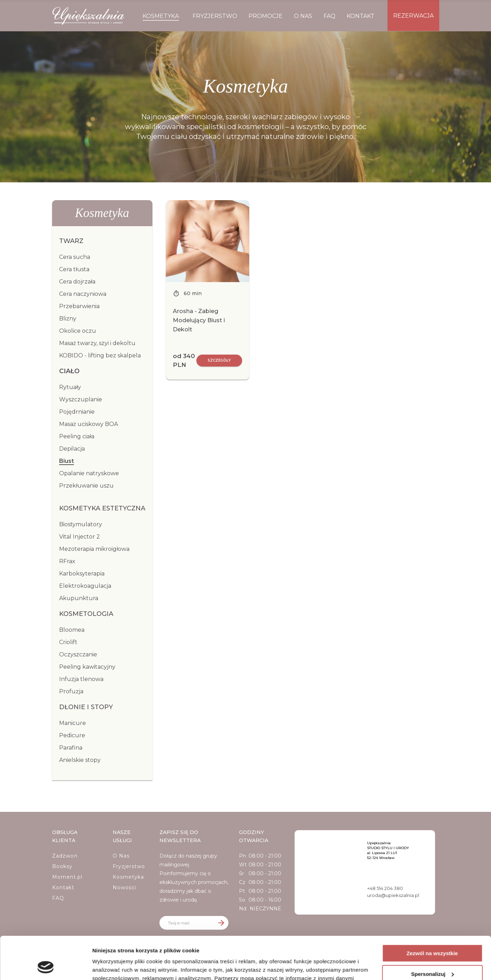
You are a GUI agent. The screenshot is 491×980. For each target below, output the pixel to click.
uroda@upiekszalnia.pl (393, 895)
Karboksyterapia (82, 574)
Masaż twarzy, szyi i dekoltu (97, 343)
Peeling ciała (77, 436)
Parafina (71, 748)
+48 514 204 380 (385, 888)
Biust (67, 461)
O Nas (121, 856)
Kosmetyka (128, 877)
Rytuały (70, 387)
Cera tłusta (74, 269)
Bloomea (72, 630)
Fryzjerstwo (129, 866)
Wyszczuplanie (81, 399)
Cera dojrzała (77, 282)
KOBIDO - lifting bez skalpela (100, 355)
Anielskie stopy (80, 760)
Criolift (68, 642)
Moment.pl (67, 877)
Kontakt (63, 887)
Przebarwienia (79, 306)
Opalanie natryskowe (89, 473)
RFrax (67, 561)
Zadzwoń (65, 856)
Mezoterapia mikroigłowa (94, 549)
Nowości (124, 887)
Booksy (62, 866)
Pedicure (72, 735)
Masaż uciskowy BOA (89, 424)
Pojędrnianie (77, 412)
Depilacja (72, 449)
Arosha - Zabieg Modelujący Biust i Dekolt (199, 320)
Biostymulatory (81, 524)
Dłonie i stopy (86, 707)
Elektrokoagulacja (85, 586)
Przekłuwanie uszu (86, 486)
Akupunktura (79, 598)
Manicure (73, 723)
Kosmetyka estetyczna (102, 508)
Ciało (69, 371)
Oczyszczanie (78, 654)
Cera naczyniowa (83, 294)
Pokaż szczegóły (113, 966)
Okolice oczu (78, 331)
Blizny (68, 319)
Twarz (71, 241)
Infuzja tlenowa (81, 679)
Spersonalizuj (433, 934)
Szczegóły (219, 360)
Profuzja (71, 691)
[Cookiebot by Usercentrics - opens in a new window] (46, 966)
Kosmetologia (86, 614)
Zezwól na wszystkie (432, 913)
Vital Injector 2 (80, 537)
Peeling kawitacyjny (87, 667)
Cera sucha (75, 257)
